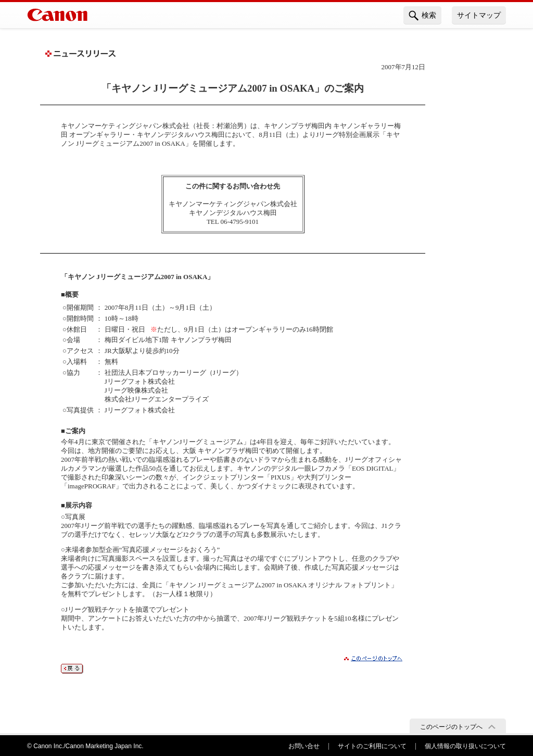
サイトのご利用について (372, 746)
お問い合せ (304, 746)
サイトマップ (479, 15)
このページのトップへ (451, 727)
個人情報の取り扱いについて (465, 746)
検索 (422, 16)
